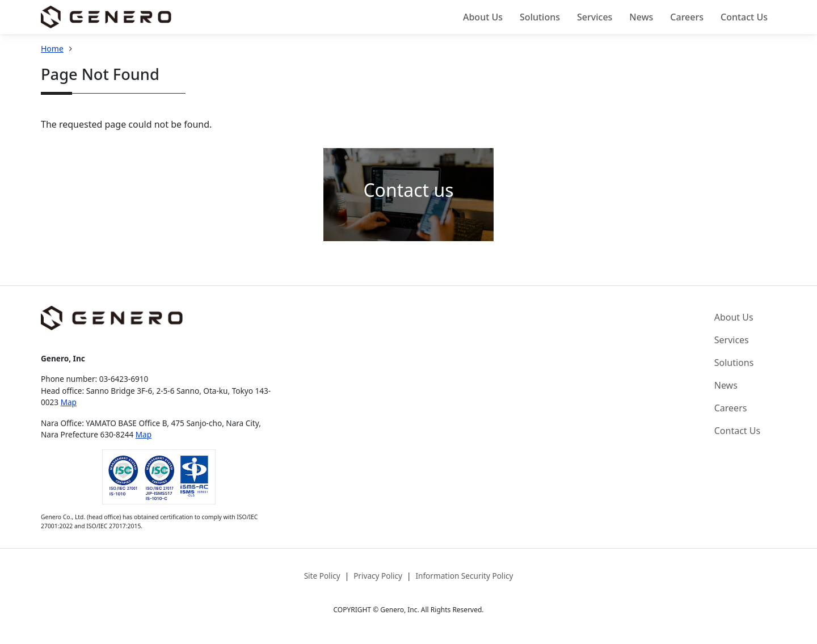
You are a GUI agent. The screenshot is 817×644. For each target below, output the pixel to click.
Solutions (540, 17)
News (641, 17)
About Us (483, 17)
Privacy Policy (378, 576)
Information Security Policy (464, 576)
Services (595, 17)
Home (52, 49)
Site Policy (322, 576)
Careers (687, 17)
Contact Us (744, 17)
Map (69, 402)
